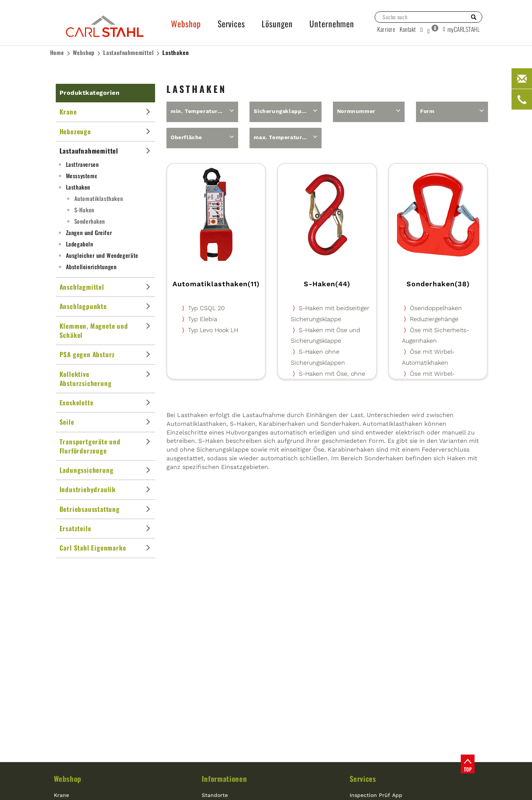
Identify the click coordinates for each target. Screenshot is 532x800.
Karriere (386, 29)
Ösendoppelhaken (436, 308)
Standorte (215, 795)
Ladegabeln (80, 244)
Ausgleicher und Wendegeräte (102, 255)
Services (363, 778)
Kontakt (408, 29)
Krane (61, 795)
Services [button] (231, 24)
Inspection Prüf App (376, 795)
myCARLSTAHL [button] (461, 29)
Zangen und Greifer (89, 232)
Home (57, 52)
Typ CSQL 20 (206, 308)
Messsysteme (82, 176)
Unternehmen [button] (332, 24)
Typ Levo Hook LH (213, 330)
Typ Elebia (203, 319)
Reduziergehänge (434, 319)
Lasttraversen (82, 164)
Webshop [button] (186, 24)
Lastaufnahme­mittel (128, 52)
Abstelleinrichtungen (91, 267)
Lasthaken (176, 53)
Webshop (84, 52)
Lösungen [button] (277, 24)
